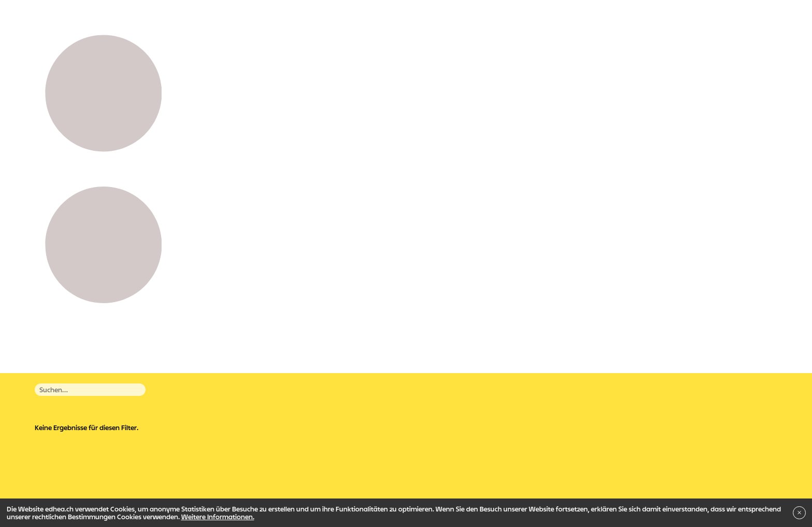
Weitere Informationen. (218, 517)
